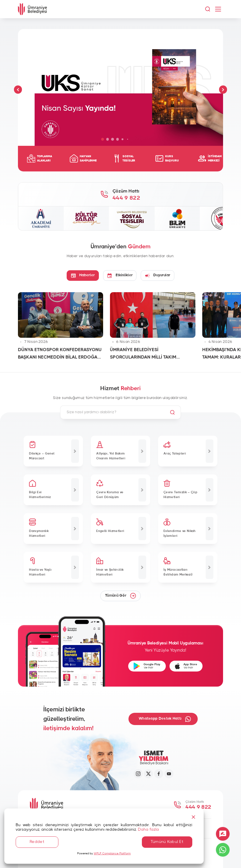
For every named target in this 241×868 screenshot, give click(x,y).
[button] (18, 90)
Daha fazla (148, 830)
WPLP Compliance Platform (112, 853)
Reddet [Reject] (37, 842)
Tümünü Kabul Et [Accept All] (167, 842)
